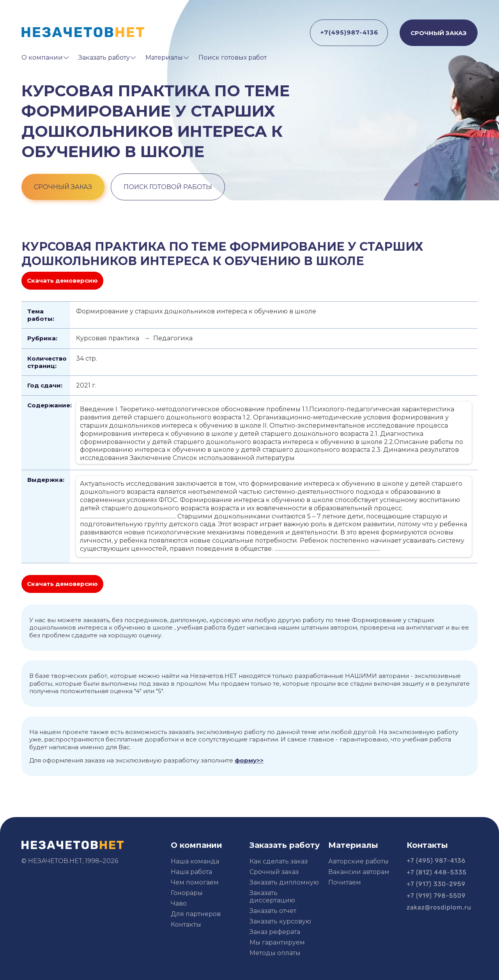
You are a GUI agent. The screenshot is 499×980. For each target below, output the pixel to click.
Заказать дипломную (284, 882)
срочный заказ (63, 187)
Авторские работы (358, 861)
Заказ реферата (275, 932)
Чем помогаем (195, 882)
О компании (42, 57)
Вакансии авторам (359, 872)
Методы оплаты (275, 953)
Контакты (186, 924)
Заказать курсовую (280, 921)
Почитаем (345, 882)
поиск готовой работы (168, 187)
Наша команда (195, 861)
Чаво (179, 903)
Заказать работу (104, 57)
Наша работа (191, 872)
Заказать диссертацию (272, 897)
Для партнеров (196, 914)
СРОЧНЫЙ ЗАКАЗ (439, 33)
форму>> (249, 760)
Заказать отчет (273, 911)
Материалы (164, 57)
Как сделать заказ (279, 861)
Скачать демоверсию (62, 280)
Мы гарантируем (277, 942)
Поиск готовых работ (233, 57)
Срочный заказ (274, 872)
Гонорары (187, 893)
